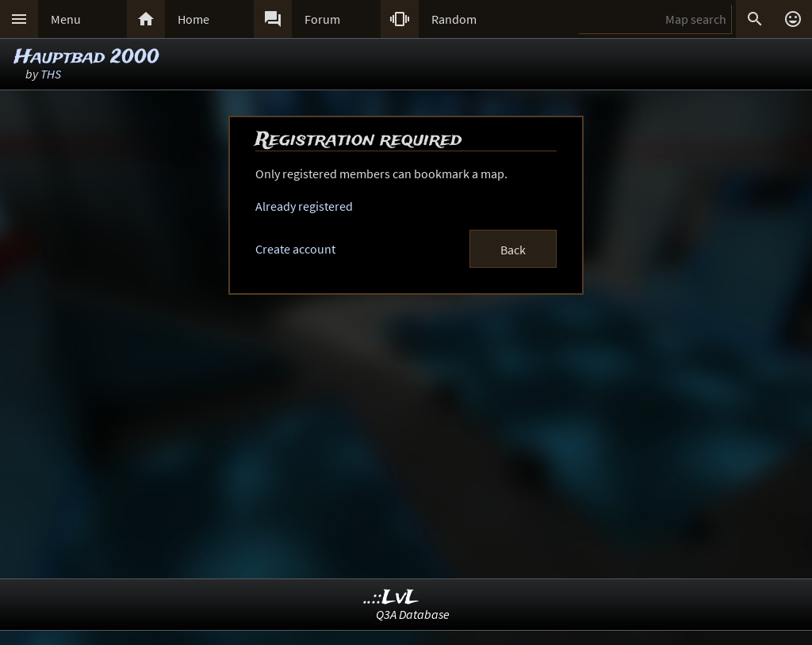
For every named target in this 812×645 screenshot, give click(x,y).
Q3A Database (413, 614)
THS (51, 74)
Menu (66, 19)
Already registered (304, 206)
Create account (295, 249)
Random (454, 19)
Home (193, 19)
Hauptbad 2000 (87, 57)
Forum (322, 19)
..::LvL (391, 598)
